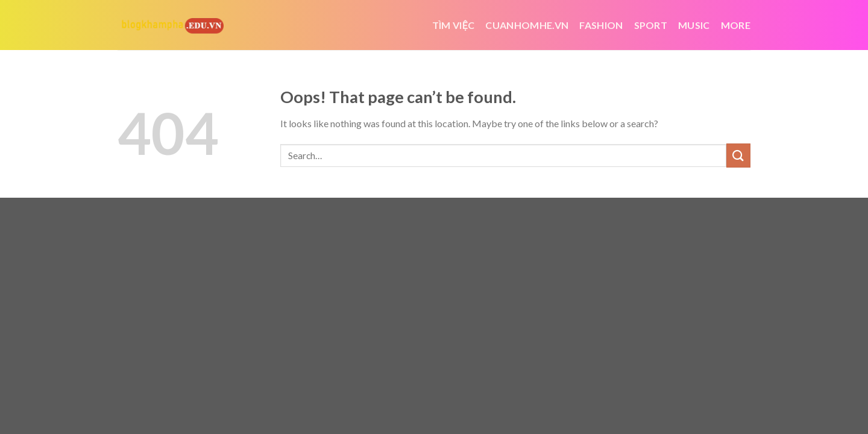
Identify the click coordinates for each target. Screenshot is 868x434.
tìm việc (454, 25)
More (736, 25)
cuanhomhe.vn (527, 25)
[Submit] (738, 155)
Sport (651, 25)
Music (694, 25)
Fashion (601, 25)
